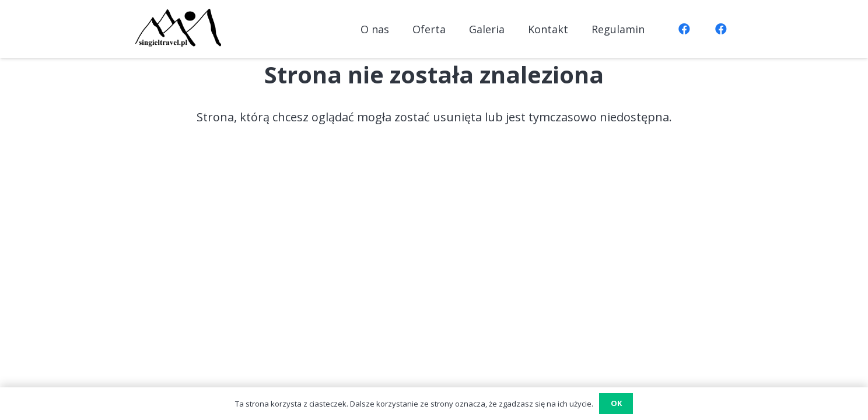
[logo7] (178, 29)
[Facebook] (684, 29)
